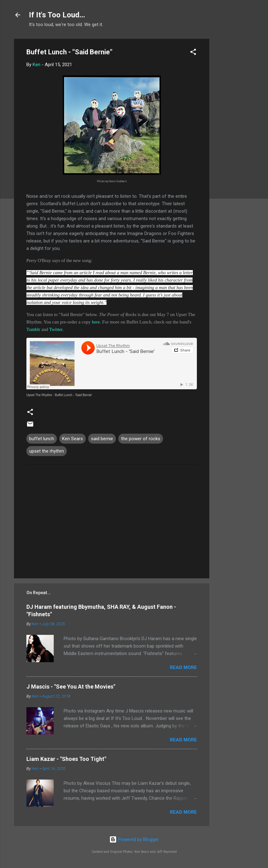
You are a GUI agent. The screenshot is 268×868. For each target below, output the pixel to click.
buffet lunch (42, 439)
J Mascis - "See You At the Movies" (71, 687)
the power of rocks (141, 439)
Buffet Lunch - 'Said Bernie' (74, 395)
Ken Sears (73, 439)
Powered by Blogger (134, 839)
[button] (193, 53)
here (96, 322)
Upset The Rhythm (39, 395)
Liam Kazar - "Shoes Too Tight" (66, 759)
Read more (183, 667)
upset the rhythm (47, 451)
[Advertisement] (234, 132)
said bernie (102, 439)
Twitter (56, 329)
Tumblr (33, 329)
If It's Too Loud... (57, 15)
